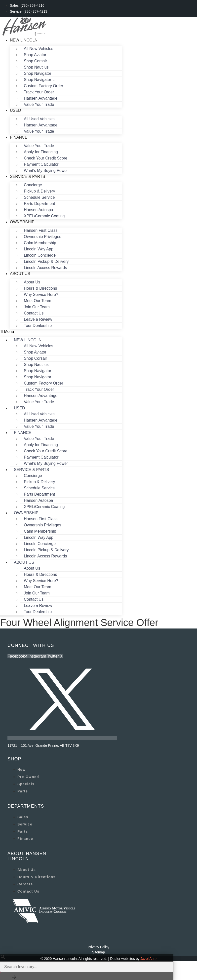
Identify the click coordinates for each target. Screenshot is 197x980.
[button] (61, 332)
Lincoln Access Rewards (45, 268)
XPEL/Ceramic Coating (44, 216)
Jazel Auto (148, 959)
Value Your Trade (39, 104)
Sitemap (98, 952)
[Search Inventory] (87, 967)
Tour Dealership (38, 326)
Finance (19, 137)
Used (15, 110)
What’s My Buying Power (46, 171)
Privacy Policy (98, 947)
